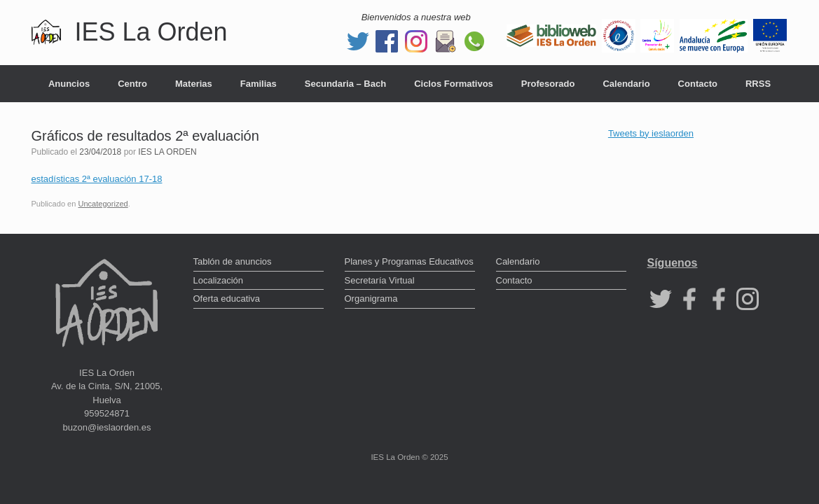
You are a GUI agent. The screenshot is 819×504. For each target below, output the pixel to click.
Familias (259, 84)
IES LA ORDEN (167, 152)
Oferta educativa (227, 299)
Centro (132, 84)
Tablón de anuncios (233, 261)
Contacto (698, 84)
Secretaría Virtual (380, 280)
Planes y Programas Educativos (409, 261)
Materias (194, 84)
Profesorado (548, 84)
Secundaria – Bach (345, 84)
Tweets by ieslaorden (651, 133)
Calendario (626, 84)
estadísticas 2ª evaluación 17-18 (97, 179)
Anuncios (69, 84)
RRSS (758, 84)
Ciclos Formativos (454, 84)
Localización (219, 280)
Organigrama (371, 299)
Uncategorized (103, 204)
